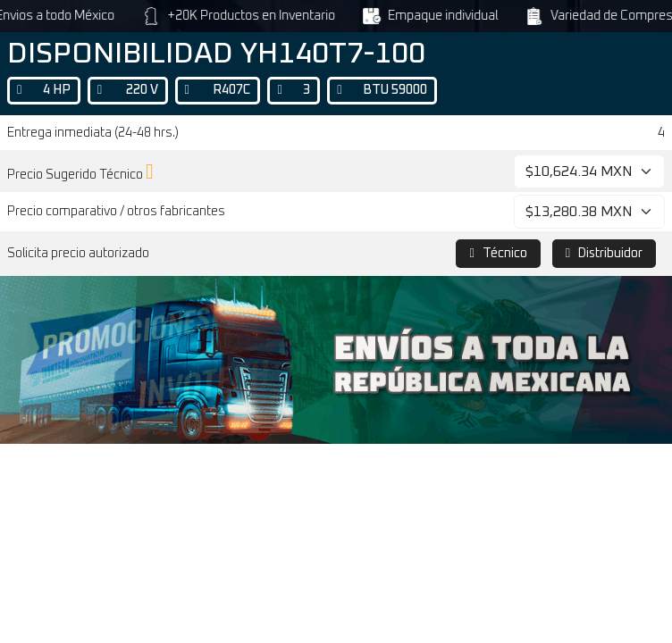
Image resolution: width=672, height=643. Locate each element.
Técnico (498, 253)
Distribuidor (604, 253)
